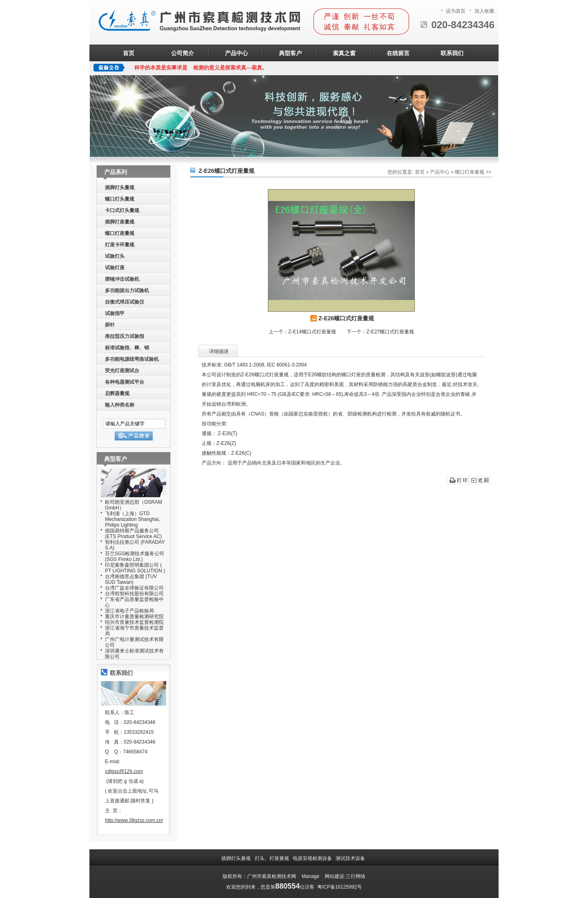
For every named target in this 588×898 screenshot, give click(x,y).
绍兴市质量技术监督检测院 (134, 622)
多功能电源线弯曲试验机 (132, 359)
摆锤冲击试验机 (122, 279)
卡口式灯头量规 (122, 210)
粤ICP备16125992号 (340, 887)
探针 (110, 325)
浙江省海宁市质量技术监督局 (134, 631)
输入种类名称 (120, 405)
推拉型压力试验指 (125, 336)
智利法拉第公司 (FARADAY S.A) (135, 545)
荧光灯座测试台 (122, 371)
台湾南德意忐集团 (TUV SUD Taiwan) (131, 579)
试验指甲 (115, 313)
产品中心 (236, 53)
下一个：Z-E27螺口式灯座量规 (380, 332)
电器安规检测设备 (313, 858)
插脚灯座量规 (120, 222)
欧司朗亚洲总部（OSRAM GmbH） (135, 505)
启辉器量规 (117, 393)
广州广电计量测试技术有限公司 (134, 642)
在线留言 (398, 53)
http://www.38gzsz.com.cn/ (134, 820)
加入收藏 (484, 11)
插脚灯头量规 (120, 188)
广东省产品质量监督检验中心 (134, 602)
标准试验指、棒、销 (127, 348)
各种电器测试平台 (125, 382)
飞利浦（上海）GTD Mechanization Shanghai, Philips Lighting (133, 519)
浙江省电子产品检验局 (129, 611)
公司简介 (183, 53)
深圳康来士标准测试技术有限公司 (134, 654)
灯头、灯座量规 (273, 858)
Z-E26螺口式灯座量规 (341, 318)
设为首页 (456, 11)
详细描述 (219, 351)
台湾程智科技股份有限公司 (134, 594)
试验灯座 (115, 268)
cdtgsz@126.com (124, 771)
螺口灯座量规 (120, 233)
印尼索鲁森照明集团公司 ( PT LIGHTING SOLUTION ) (135, 568)
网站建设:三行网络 (345, 876)
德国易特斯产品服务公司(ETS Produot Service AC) (133, 534)
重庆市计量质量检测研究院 (134, 617)
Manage (311, 876)
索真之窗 (344, 53)
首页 (129, 53)
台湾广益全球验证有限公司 (134, 588)
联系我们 (452, 53)
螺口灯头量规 (120, 199)
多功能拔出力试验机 (127, 290)
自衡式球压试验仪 (125, 302)
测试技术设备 (351, 858)
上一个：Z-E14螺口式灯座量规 (302, 332)
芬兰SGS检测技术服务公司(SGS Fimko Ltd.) (135, 556)
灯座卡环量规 (120, 245)
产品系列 (116, 172)
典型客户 (290, 53)
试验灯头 (115, 256)
